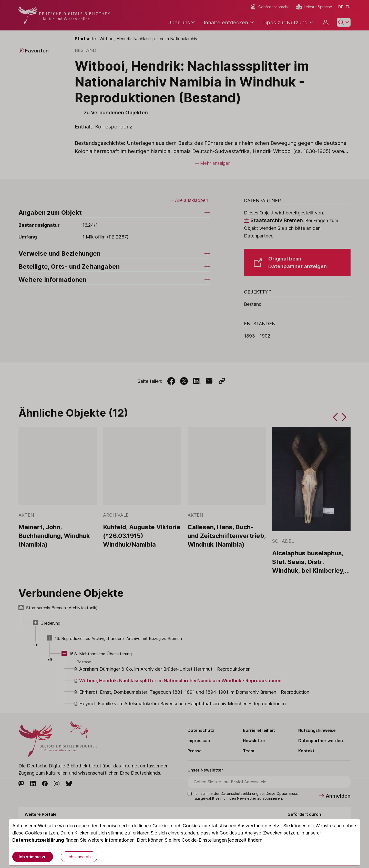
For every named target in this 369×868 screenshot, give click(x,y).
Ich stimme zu (33, 857)
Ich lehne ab (79, 857)
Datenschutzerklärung (38, 840)
